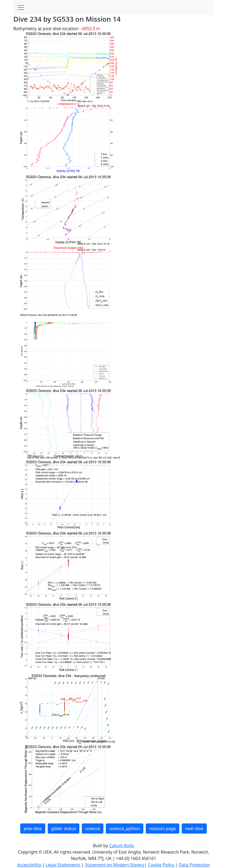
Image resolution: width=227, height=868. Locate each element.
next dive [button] (194, 828)
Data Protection (194, 865)
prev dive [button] (33, 828)
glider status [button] (64, 828)
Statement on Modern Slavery (115, 865)
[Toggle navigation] (21, 7)
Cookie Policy (162, 865)
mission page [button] (163, 828)
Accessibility (30, 865)
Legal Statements (63, 865)
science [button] (93, 828)
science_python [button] (125, 828)
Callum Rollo (121, 846)
